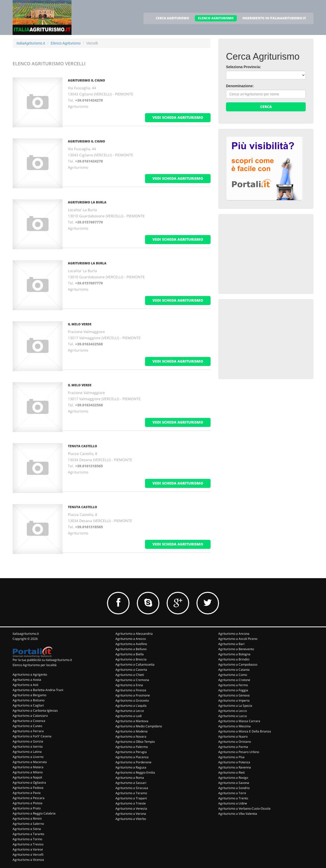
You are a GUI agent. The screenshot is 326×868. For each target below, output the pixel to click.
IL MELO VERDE (80, 324)
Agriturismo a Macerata (30, 762)
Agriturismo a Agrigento (30, 674)
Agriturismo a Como (233, 675)
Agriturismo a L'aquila (131, 706)
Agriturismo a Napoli (27, 777)
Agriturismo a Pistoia (28, 803)
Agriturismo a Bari (231, 644)
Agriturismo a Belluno (131, 649)
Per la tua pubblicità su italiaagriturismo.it (42, 660)
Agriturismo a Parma (233, 747)
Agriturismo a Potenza (234, 762)
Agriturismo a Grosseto (132, 700)
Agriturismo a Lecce (130, 711)
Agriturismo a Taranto (28, 834)
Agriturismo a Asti (25, 685)
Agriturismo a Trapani (131, 798)
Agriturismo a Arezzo (131, 639)
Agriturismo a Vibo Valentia (238, 814)
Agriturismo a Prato (27, 808)
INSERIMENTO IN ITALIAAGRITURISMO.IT (274, 18)
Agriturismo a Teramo (131, 793)
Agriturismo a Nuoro (233, 736)
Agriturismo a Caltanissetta (135, 664)
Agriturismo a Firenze (131, 690)
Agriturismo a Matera (28, 767)
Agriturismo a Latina (27, 752)
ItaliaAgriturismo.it (31, 43)
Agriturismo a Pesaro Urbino (239, 752)
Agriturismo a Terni (232, 793)
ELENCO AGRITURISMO (216, 18)
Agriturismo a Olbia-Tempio (135, 742)
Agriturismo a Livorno (28, 757)
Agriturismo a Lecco (233, 711)
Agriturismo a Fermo (233, 685)
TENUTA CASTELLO (83, 446)
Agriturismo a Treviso (28, 844)
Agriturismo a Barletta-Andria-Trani (38, 690)
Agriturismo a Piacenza (132, 757)
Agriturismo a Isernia (28, 746)
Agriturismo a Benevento (236, 649)
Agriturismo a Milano (28, 772)
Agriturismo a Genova (234, 695)
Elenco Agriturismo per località (35, 665)
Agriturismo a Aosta (27, 680)
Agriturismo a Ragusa (131, 767)
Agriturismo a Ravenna (235, 767)
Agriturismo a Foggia (233, 690)
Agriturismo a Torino (27, 839)
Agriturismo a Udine (233, 803)
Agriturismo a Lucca (233, 716)
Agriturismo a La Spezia (235, 706)
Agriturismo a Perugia (131, 752)
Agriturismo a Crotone (234, 680)
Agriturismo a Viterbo (131, 819)
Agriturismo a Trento (233, 798)
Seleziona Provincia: (243, 67)
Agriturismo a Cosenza (29, 721)
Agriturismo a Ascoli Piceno (238, 639)
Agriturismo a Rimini (27, 818)
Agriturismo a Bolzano (29, 700)
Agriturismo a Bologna (234, 654)
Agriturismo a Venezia (131, 808)
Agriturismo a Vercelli (28, 854)
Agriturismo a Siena (27, 829)
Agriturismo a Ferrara (28, 731)
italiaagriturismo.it (26, 634)
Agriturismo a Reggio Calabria (34, 813)
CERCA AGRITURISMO (173, 18)
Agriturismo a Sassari (131, 783)
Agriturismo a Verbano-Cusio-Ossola (244, 808)
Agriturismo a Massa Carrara (239, 721)
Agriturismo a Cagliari (28, 705)
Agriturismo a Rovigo (233, 778)
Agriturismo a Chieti (130, 675)
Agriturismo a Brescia (131, 659)
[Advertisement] (265, 254)
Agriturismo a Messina (234, 726)
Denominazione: (240, 86)
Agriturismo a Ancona (234, 634)
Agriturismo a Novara (131, 736)
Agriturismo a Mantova (132, 721)
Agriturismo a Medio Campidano (139, 726)
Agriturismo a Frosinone (133, 695)
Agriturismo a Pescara (29, 798)
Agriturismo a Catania (234, 670)
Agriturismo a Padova (28, 788)
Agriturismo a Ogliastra (29, 782)
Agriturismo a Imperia (234, 700)
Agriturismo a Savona (234, 783)
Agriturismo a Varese (28, 849)
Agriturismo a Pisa (231, 757)
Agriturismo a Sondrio (234, 788)
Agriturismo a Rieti (232, 772)
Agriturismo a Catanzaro (30, 716)
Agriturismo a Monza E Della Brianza (245, 731)
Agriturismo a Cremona (132, 680)
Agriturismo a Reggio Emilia (135, 772)
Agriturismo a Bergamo (29, 695)
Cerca (266, 107)
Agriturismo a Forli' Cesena (32, 736)
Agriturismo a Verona (131, 814)
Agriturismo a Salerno (28, 824)
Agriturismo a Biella (130, 654)
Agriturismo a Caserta (131, 670)
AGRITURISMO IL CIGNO (87, 80)
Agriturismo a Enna (129, 685)
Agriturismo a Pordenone (133, 762)
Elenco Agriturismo (66, 43)
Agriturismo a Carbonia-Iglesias (35, 710)
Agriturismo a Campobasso (238, 664)
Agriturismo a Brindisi (234, 659)
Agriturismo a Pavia (27, 793)
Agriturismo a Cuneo (27, 726)
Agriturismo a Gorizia (28, 741)
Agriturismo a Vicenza (28, 860)
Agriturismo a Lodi (129, 716)
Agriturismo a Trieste (131, 803)
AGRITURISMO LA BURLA (87, 202)
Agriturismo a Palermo (132, 747)
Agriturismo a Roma (130, 778)
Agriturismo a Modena (132, 731)
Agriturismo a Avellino (131, 644)
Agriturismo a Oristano (235, 742)
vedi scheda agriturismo (178, 117)
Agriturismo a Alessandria (134, 634)
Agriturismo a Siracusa (132, 788)
